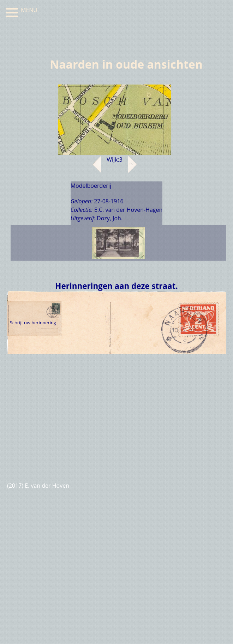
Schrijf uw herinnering (33, 323)
